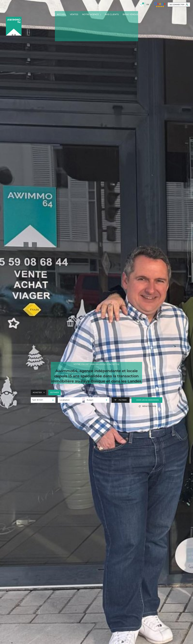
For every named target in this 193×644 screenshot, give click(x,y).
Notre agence (90, 15)
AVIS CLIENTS (112, 15)
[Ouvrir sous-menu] (101, 15)
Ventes (74, 15)
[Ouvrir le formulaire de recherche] (120, 400)
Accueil (61, 15)
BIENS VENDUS (130, 15)
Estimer (55, 392)
